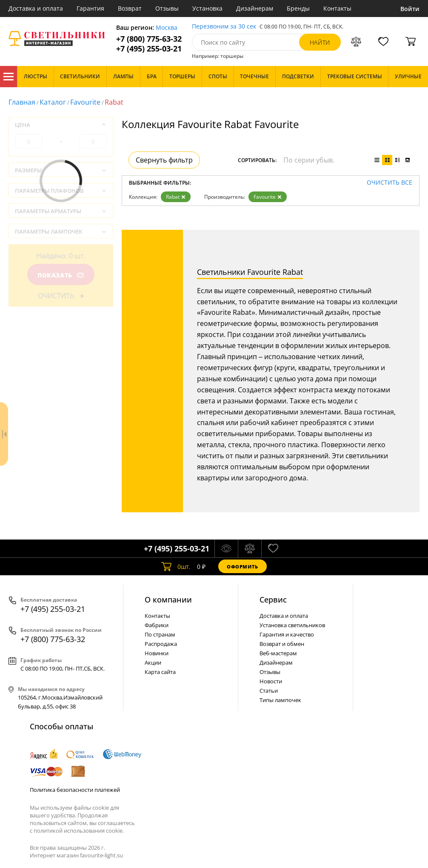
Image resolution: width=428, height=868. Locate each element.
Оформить (243, 567)
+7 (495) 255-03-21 (149, 49)
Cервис (273, 600)
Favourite (85, 102)
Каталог (9, 77)
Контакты (337, 8)
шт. (176, 566)
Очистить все (389, 183)
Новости (271, 681)
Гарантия (90, 8)
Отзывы (167, 8)
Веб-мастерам (278, 653)
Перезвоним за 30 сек (224, 27)
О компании (168, 600)
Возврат (130, 8)
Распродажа (161, 644)
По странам (160, 634)
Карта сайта (160, 672)
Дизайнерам (255, 8)
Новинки (157, 653)
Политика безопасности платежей (75, 790)
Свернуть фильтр (164, 160)
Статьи (269, 691)
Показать (61, 275)
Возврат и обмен (282, 644)
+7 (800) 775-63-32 (149, 39)
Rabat (176, 197)
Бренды (298, 8)
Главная (22, 102)
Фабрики (157, 625)
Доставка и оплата (36, 8)
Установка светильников (292, 625)
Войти (410, 9)
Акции (153, 662)
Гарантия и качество (287, 634)
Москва (167, 28)
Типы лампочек (280, 700)
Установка (207, 8)
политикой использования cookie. (79, 831)
